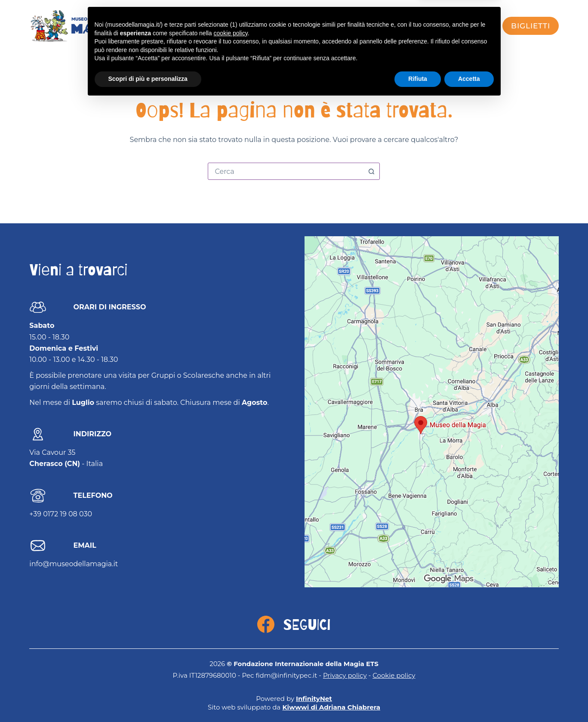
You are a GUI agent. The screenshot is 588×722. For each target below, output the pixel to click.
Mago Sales (357, 26)
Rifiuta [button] (418, 698)
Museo (306, 26)
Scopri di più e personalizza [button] (148, 698)
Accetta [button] (469, 698)
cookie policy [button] (231, 653)
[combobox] (286, 171)
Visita (224, 26)
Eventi (264, 26)
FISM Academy (415, 26)
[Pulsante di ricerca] (371, 171)
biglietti (531, 26)
